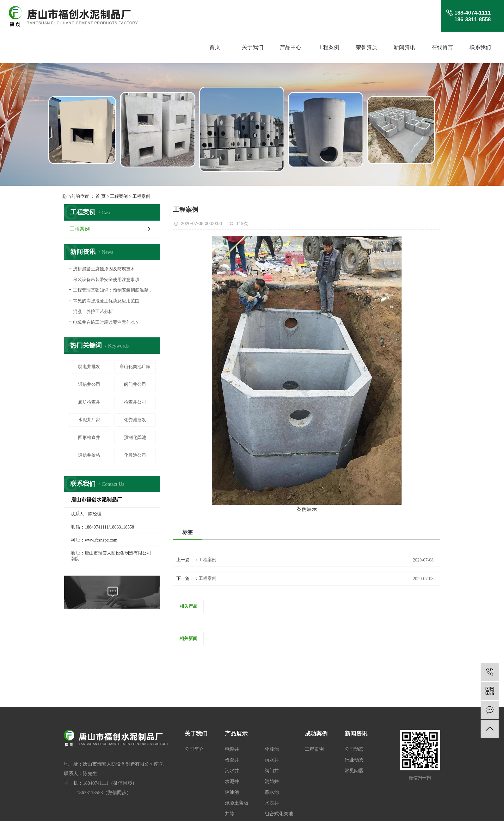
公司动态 (354, 749)
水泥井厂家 (89, 420)
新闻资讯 (404, 47)
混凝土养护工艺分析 (93, 312)
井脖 (230, 814)
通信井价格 (89, 455)
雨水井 (272, 760)
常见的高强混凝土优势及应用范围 (106, 301)
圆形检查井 (89, 438)
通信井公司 (89, 384)
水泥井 (232, 781)
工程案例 (329, 47)
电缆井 (232, 749)
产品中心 (291, 47)
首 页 (101, 196)
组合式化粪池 (279, 814)
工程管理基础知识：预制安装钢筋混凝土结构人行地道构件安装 (114, 290)
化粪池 (272, 749)
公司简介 (194, 749)
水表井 (272, 803)
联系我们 (480, 47)
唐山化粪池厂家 (135, 367)
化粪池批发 (135, 420)
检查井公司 (135, 402)
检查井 (232, 760)
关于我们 (253, 47)
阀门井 (272, 771)
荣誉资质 (366, 47)
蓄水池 (272, 792)
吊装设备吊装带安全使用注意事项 (106, 280)
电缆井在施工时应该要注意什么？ (106, 322)
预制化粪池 (135, 438)
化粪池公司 (135, 455)
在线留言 (442, 47)
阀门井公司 (135, 384)
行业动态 (354, 760)
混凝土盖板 (237, 803)
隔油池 (232, 792)
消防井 (272, 781)
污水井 (232, 771)
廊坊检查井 (89, 402)
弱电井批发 (89, 367)
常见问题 (354, 771)
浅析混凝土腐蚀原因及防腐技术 (104, 269)
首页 (215, 47)
